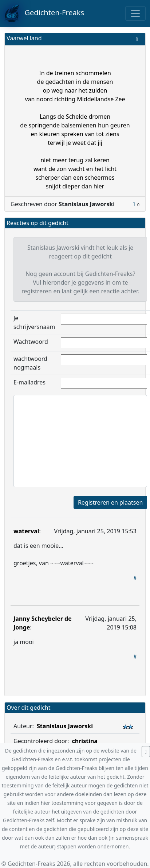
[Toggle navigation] (135, 13)
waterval (26, 531)
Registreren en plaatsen (110, 502)
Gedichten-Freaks (44, 13)
